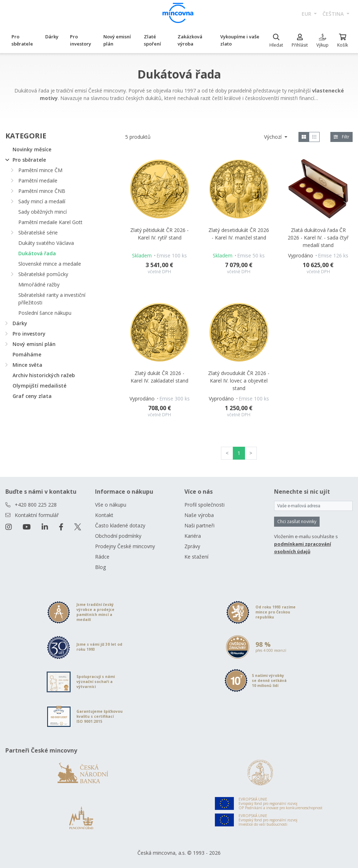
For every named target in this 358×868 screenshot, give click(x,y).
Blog (100, 567)
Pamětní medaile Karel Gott (50, 222)
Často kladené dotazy (120, 525)
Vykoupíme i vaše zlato (240, 40)
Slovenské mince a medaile (50, 264)
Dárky (52, 37)
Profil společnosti (204, 505)
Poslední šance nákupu (45, 313)
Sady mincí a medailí (42, 201)
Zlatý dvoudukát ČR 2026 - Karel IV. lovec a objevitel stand (239, 381)
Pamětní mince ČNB (42, 191)
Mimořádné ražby (39, 284)
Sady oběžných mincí (43, 212)
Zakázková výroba (190, 40)
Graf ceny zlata (32, 396)
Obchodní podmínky (118, 536)
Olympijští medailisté (39, 386)
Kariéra (193, 536)
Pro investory (81, 40)
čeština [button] (334, 14)
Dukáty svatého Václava (46, 243)
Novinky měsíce (32, 149)
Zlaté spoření (152, 40)
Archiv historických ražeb (44, 375)
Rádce (102, 557)
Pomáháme (27, 354)
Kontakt (104, 515)
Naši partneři (199, 525)
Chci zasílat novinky (297, 521)
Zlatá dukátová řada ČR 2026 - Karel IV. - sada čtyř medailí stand (318, 238)
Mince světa (27, 365)
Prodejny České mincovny (125, 546)
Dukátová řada (37, 253)
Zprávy (192, 546)
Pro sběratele (22, 40)
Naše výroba (199, 515)
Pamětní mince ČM (40, 170)
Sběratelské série (38, 233)
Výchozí (274, 137)
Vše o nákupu (111, 505)
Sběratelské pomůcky (43, 274)
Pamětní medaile (38, 181)
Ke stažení (196, 557)
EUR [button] (307, 14)
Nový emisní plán (117, 40)
